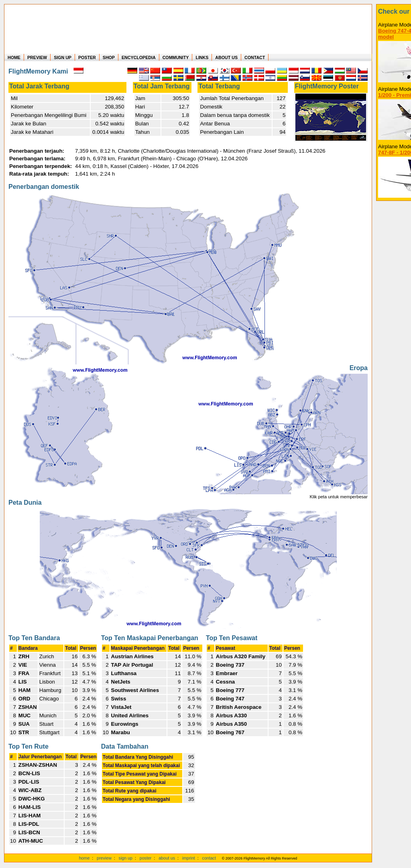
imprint (189, 858)
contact (209, 858)
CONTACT (255, 57)
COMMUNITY (176, 57)
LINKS (202, 57)
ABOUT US (226, 57)
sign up (126, 858)
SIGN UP (63, 57)
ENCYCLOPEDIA (139, 57)
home (84, 858)
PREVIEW (37, 57)
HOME (14, 57)
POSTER (87, 57)
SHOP (109, 57)
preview (104, 858)
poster (146, 858)
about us (167, 858)
